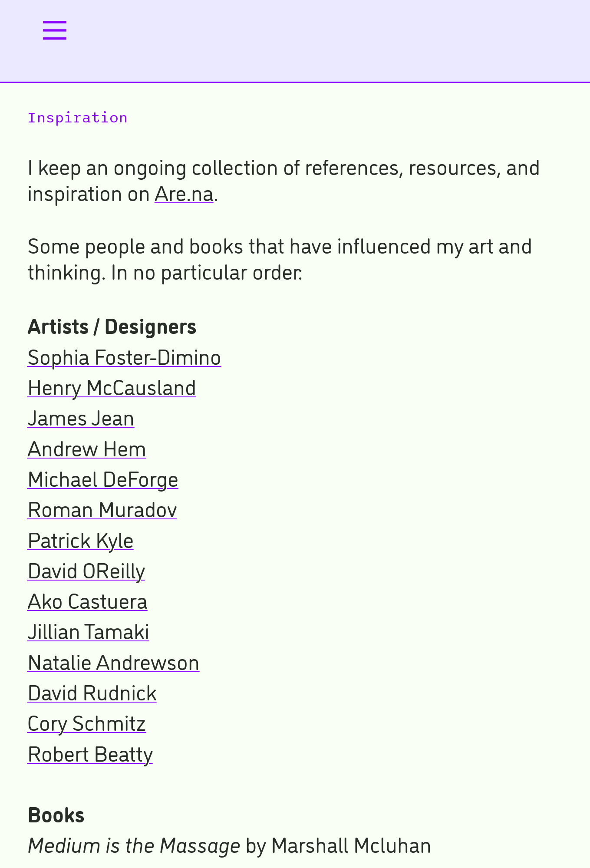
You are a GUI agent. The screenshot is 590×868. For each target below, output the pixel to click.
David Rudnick (92, 691)
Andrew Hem (87, 447)
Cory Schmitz (87, 721)
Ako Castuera (87, 599)
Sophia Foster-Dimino (124, 355)
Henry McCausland (112, 385)
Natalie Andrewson (114, 660)
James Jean (81, 416)
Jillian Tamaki (88, 629)
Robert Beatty (90, 752)
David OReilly (86, 569)
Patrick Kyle (81, 538)
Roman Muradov (102, 507)
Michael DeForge (103, 477)
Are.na (184, 191)
